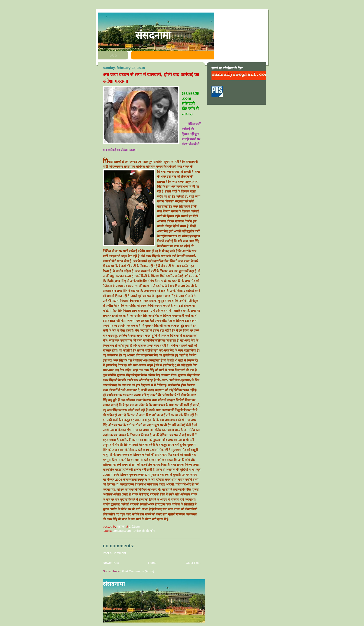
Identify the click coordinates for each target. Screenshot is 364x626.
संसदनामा (153, 35)
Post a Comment (114, 553)
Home (152, 563)
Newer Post (111, 563)
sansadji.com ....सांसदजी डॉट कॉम (134, 531)
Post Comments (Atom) (138, 571)
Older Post (193, 563)
